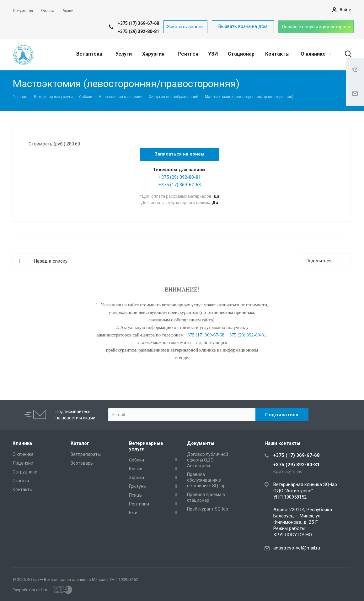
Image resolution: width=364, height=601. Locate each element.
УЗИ (213, 54)
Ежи (133, 513)
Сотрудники (25, 472)
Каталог (80, 443)
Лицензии (23, 463)
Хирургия (156, 54)
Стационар (241, 54)
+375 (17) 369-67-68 (138, 23)
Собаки (136, 460)
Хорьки (136, 478)
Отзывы (21, 481)
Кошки (136, 469)
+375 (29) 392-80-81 (138, 31)
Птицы (136, 495)
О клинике (316, 54)
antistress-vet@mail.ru (297, 548)
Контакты (277, 54)
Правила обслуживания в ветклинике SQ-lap (206, 480)
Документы (201, 443)
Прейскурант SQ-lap (208, 509)
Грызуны (138, 486)
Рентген (188, 54)
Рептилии (139, 504)
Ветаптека (92, 54)
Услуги (124, 54)
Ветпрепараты (86, 454)
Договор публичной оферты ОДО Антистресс (208, 460)
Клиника (22, 443)
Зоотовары (82, 463)
